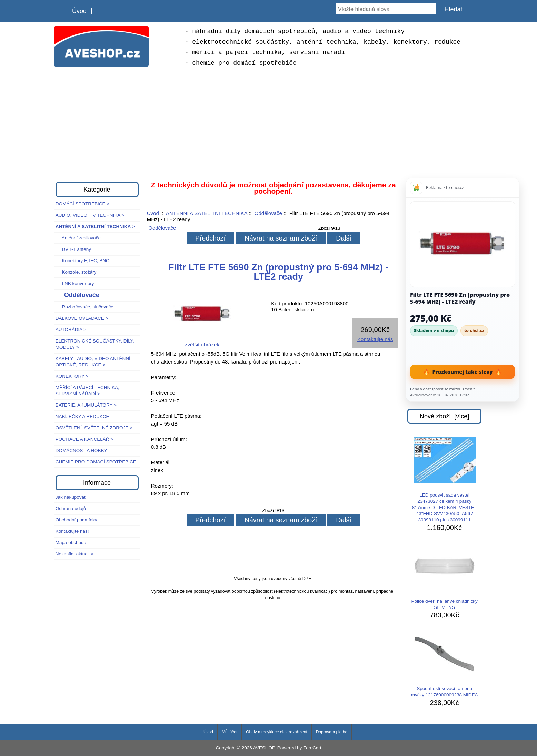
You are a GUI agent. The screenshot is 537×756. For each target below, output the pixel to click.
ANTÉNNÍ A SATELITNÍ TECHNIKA (207, 213)
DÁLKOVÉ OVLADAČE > (82, 318)
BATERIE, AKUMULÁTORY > (86, 405)
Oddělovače (268, 213)
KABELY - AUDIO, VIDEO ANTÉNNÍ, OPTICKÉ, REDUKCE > (94, 362)
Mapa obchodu (71, 543)
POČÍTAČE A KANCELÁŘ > (84, 439)
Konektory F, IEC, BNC (82, 261)
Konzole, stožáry (76, 272)
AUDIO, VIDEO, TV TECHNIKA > (90, 215)
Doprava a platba (332, 732)
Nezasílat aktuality (74, 554)
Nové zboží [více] (444, 416)
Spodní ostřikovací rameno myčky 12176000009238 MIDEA (445, 664)
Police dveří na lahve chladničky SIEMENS (445, 576)
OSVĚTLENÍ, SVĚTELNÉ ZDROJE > (94, 428)
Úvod (79, 11)
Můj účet (230, 732)
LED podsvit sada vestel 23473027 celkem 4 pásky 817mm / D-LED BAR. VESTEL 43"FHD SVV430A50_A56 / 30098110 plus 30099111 (445, 480)
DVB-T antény (73, 249)
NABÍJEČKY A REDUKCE (82, 416)
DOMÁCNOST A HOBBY (81, 451)
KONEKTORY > (72, 376)
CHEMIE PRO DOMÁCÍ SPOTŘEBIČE (96, 462)
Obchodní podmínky (76, 520)
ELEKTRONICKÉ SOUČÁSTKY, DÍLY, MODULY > (95, 344)
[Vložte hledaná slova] (386, 9)
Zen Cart (312, 748)
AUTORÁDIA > (71, 330)
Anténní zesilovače (78, 238)
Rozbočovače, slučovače (84, 307)
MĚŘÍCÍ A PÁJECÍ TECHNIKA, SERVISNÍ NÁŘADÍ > (87, 391)
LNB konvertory (75, 283)
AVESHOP (264, 748)
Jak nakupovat (71, 497)
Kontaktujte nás (375, 339)
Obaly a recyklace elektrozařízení (276, 732)
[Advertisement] (269, 123)
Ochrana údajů (71, 508)
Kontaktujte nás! (72, 531)
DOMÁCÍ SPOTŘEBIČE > (82, 204)
